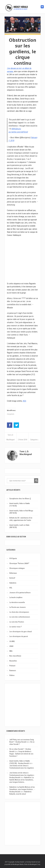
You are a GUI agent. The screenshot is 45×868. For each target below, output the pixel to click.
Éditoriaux (13, 573)
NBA (11, 651)
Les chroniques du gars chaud (21, 632)
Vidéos (12, 675)
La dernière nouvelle (17, 602)
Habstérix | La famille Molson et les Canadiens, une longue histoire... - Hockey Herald (22, 789)
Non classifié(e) (15, 656)
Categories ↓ (35, 440)
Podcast (12, 666)
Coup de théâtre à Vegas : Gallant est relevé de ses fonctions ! (21, 754)
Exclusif (12, 578)
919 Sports (13, 558)
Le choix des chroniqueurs (19, 612)
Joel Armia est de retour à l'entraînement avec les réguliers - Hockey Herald (22, 775)
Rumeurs (13, 671)
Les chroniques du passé (19, 636)
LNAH (11, 646)
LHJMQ (12, 641)
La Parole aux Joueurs (18, 607)
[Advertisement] (23, 706)
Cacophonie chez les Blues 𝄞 (20, 499)
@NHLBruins (16, 129)
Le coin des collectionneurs (20, 617)
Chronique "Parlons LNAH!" (19, 563)
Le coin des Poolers (17, 622)
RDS (24, 401)
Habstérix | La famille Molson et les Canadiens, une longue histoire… (22, 780)
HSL (11, 588)
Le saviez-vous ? (15, 627)
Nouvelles (13, 661)
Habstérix (13, 583)
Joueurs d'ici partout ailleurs (20, 593)
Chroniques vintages (17, 568)
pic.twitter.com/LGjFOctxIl (18, 132)
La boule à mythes (16, 597)
